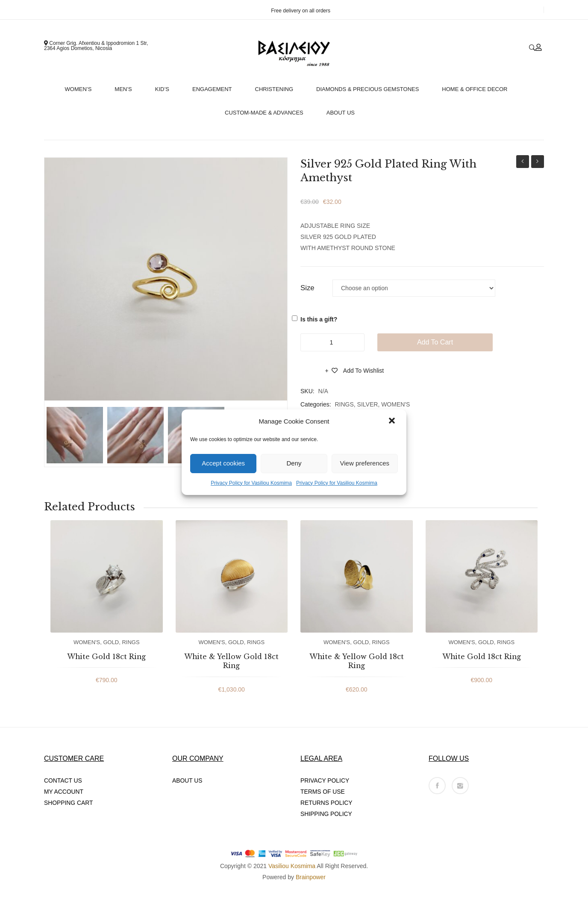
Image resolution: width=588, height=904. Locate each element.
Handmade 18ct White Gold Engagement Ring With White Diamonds (523, 163)
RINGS (344, 404)
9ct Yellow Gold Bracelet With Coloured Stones (538, 163)
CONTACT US (63, 780)
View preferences (365, 463)
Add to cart (435, 342)
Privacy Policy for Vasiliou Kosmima (251, 483)
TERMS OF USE (323, 792)
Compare (313, 373)
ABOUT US (187, 780)
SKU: (307, 391)
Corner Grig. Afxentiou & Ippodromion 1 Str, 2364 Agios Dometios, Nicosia (96, 46)
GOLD (111, 642)
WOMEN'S (395, 404)
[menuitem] (82, 87)
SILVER (368, 404)
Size (307, 288)
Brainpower (311, 877)
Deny (294, 463)
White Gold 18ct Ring (106, 657)
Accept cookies (223, 463)
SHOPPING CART (69, 803)
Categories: (316, 404)
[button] (393, 421)
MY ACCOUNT (64, 792)
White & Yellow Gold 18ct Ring (231, 661)
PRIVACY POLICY (325, 780)
